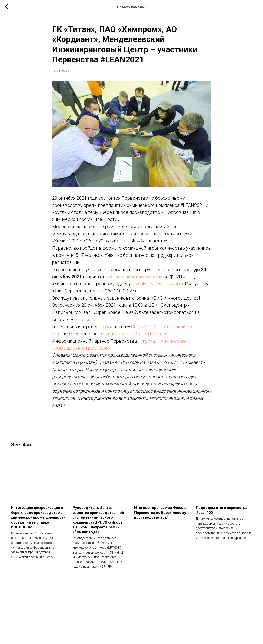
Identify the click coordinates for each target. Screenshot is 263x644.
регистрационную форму (135, 277)
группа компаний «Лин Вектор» (134, 334)
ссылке (88, 319)
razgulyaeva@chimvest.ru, (158, 284)
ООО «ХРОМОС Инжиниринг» (162, 327)
